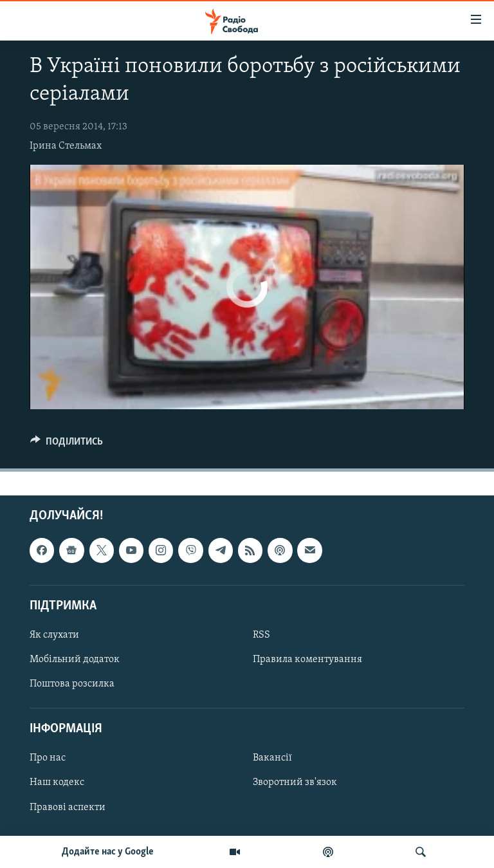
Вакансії (272, 759)
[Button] (67, 445)
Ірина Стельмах (66, 146)
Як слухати (54, 635)
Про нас (48, 759)
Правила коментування (307, 660)
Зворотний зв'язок (295, 783)
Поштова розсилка (72, 685)
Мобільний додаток (75, 660)
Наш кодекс (57, 783)
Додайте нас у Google (108, 852)
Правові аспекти (68, 808)
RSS (261, 635)
